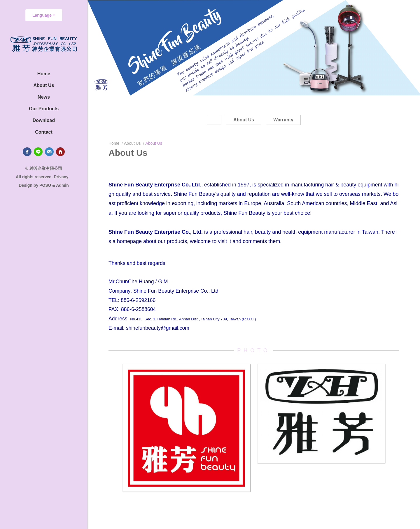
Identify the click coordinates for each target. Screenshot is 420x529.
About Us (132, 143)
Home (114, 143)
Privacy (61, 177)
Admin (62, 185)
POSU (45, 185)
